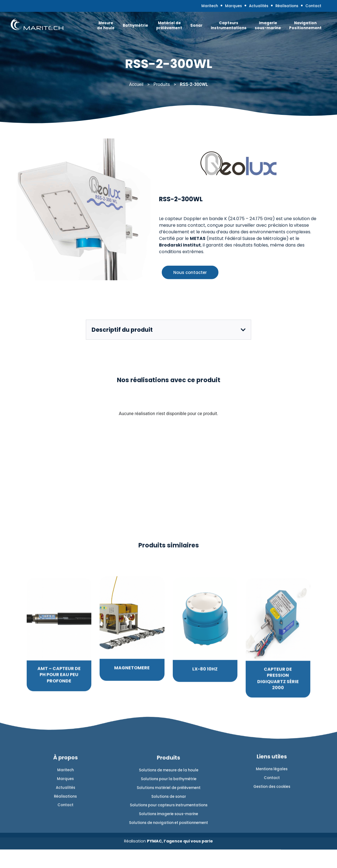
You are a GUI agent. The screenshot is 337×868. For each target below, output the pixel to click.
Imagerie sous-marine (258, 28)
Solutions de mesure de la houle (169, 852)
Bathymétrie (126, 28)
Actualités (243, 7)
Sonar (187, 28)
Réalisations (276, 7)
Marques (214, 7)
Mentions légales (272, 835)
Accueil (136, 84)
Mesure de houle (96, 28)
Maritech (186, 7)
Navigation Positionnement (296, 28)
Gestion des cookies (272, 855)
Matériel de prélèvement (160, 28)
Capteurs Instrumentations (219, 28)
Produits (162, 84)
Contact (308, 7)
